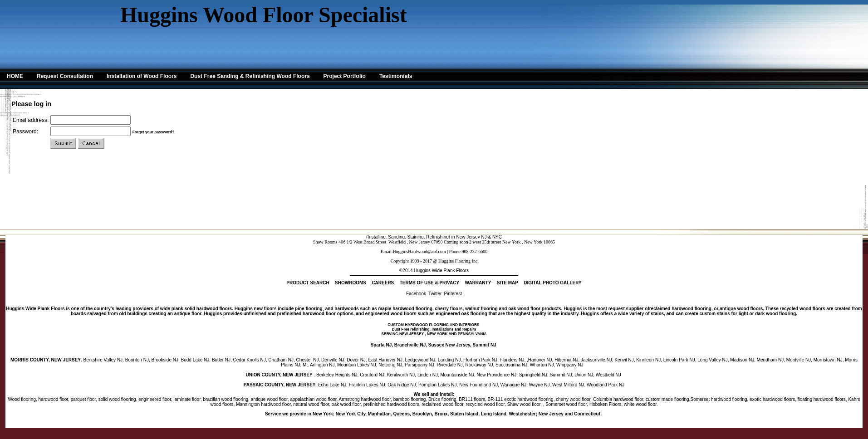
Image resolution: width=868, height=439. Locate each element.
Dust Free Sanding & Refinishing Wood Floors (250, 76)
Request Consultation (65, 76)
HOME (15, 76)
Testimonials (396, 76)
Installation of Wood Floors (142, 76)
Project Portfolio (345, 76)
